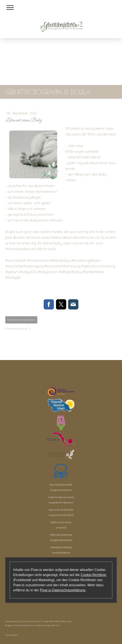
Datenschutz (30, 621)
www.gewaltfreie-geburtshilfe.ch (61, 515)
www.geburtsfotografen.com (61, 490)
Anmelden (12, 635)
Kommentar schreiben (21, 320)
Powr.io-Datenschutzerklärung (62, 590)
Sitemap (66, 621)
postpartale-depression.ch (63, 503)
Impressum (13, 621)
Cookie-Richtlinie (93, 575)
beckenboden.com (63, 553)
